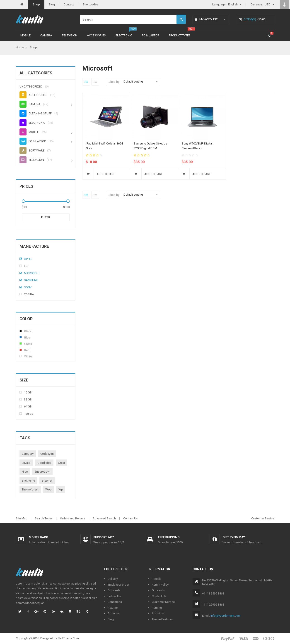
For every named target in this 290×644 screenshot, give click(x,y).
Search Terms (44, 518)
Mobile (25, 35)
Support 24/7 (103, 537)
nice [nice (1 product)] (25, 472)
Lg (26, 266)
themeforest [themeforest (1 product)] (30, 489)
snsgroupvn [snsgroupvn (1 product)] (42, 472)
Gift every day (234, 537)
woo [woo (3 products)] (48, 489)
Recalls (157, 579)
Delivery (113, 579)
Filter (46, 217)
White (21, 356)
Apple (28, 259)
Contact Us (130, 518)
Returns (113, 608)
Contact (69, 4)
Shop (36, 4)
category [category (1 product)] (28, 454)
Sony (28, 287)
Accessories (96, 35)
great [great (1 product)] (62, 463)
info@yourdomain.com (226, 616)
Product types (180, 35)
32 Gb (28, 399)
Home (20, 47)
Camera (46, 35)
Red (21, 350)
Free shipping (169, 537)
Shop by (114, 82)
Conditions (115, 602)
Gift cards (114, 590)
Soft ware (32, 150)
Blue (21, 337)
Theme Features (162, 619)
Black (21, 331)
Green (21, 343)
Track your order (118, 585)
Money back (38, 537)
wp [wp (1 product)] (61, 489)
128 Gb (29, 414)
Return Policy (160, 585)
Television (70, 35)
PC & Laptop (150, 35)
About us (114, 613)
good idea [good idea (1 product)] (44, 463)
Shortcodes (90, 4)
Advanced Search (104, 518)
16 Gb (28, 392)
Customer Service (263, 518)
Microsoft (32, 273)
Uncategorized (31, 86)
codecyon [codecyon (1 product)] (47, 454)
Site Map (22, 518)
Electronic (124, 35)
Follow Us (114, 596)
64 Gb (28, 406)
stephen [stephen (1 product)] (47, 481)
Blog (52, 4)
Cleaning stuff (36, 113)
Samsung (31, 280)
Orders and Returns (73, 518)
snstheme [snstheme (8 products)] (28, 481)
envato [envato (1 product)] (26, 463)
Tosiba (29, 294)
